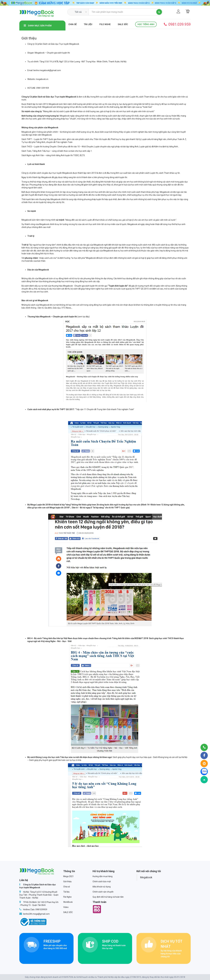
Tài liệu (88, 24)
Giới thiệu (67, 882)
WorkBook (68, 902)
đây (87, 317)
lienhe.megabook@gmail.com (47, 70)
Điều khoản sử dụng (102, 887)
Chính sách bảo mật (102, 882)
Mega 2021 (68, 876)
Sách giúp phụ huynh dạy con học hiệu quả (132, 757)
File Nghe (105, 24)
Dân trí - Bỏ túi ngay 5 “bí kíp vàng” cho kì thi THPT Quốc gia (100, 508)
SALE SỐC (123, 24)
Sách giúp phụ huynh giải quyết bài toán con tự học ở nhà (55, 760)
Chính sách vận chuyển (103, 892)
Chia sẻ (72, 24)
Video (66, 907)
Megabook (146, 877)
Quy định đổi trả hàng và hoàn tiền (108, 897)
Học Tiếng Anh (146, 24)
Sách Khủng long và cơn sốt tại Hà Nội (170, 757)
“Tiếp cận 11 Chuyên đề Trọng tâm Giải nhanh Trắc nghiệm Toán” (105, 409)
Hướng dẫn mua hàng (103, 876)
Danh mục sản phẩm (38, 26)
